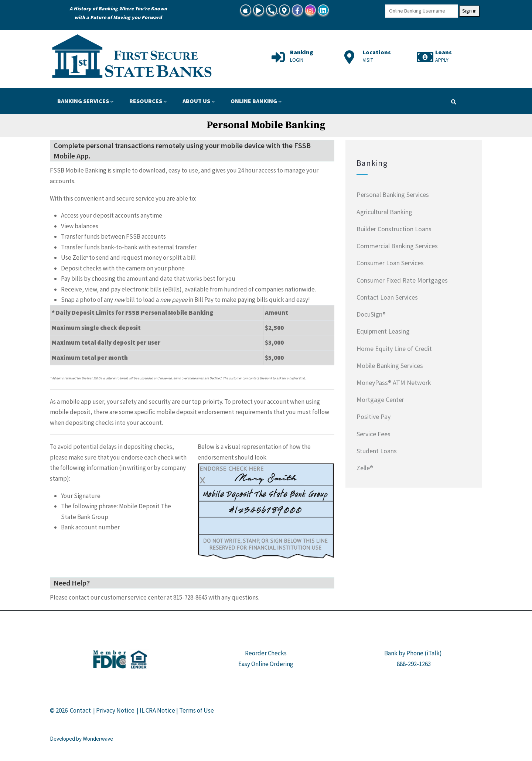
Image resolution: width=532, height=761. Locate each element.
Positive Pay (374, 417)
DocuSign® (371, 314)
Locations (377, 52)
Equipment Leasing (383, 331)
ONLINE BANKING (256, 101)
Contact (80, 710)
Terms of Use (197, 710)
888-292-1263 (414, 664)
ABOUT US (199, 101)
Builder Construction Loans (394, 229)
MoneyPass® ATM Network (394, 383)
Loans (444, 52)
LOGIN (297, 60)
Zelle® (365, 468)
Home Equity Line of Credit (394, 349)
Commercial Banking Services (397, 246)
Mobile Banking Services (390, 366)
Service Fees (374, 434)
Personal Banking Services (393, 194)
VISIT (368, 60)
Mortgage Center (380, 400)
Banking (302, 52)
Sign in (469, 11)
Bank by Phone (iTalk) (413, 653)
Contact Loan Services (387, 297)
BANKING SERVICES (85, 101)
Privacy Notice (115, 710)
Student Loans (377, 451)
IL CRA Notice (157, 710)
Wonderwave (98, 739)
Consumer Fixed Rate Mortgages (402, 280)
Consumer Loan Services (390, 263)
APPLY (442, 60)
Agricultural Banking (384, 212)
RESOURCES (148, 101)
